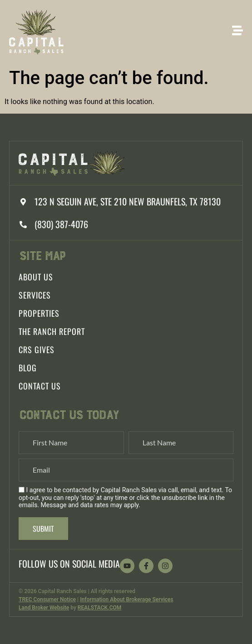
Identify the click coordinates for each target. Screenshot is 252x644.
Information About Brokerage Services (127, 599)
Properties (39, 313)
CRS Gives (37, 349)
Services (35, 295)
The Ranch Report (52, 331)
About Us (36, 277)
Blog (28, 368)
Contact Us (40, 386)
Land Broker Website (44, 608)
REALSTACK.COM (99, 608)
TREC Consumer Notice (47, 599)
